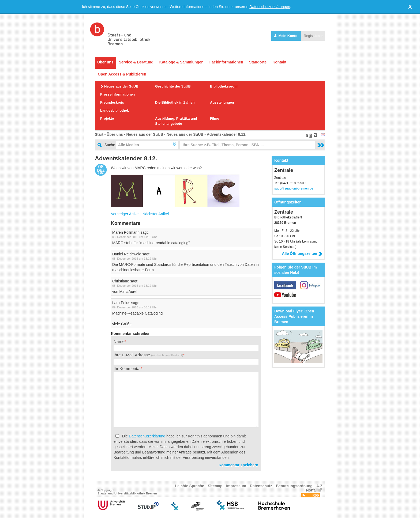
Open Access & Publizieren (122, 74)
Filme (215, 118)
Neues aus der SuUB (121, 86)
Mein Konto (286, 36)
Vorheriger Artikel (125, 214)
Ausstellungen (222, 102)
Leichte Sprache (190, 486)
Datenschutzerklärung (147, 436)
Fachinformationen (226, 62)
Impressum (236, 486)
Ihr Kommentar (127, 368)
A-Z (319, 486)
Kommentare (126, 223)
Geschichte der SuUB (173, 86)
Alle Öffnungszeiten (302, 254)
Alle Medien (129, 145)
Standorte (258, 62)
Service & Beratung (136, 62)
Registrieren (313, 36)
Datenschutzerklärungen (270, 7)
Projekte (107, 118)
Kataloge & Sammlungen (181, 62)
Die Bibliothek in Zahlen (175, 102)
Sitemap (215, 486)
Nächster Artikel (156, 214)
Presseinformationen (117, 94)
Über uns (105, 62)
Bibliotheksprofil (224, 86)
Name (119, 341)
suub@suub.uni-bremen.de (294, 188)
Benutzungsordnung (294, 486)
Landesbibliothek (115, 110)
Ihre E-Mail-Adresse (148, 355)
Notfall (312, 490)
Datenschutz (261, 486)
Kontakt (279, 62)
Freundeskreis (112, 102)
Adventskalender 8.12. (227, 134)
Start (99, 134)
